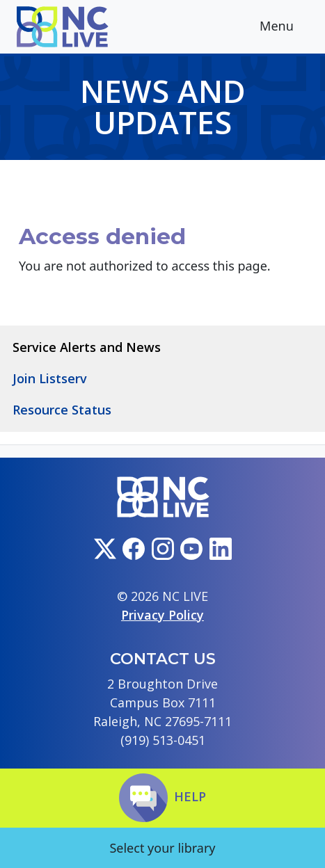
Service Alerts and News (87, 347)
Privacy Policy (162, 615)
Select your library (162, 848)
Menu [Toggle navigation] (287, 27)
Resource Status (62, 410)
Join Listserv (50, 378)
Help (162, 796)
